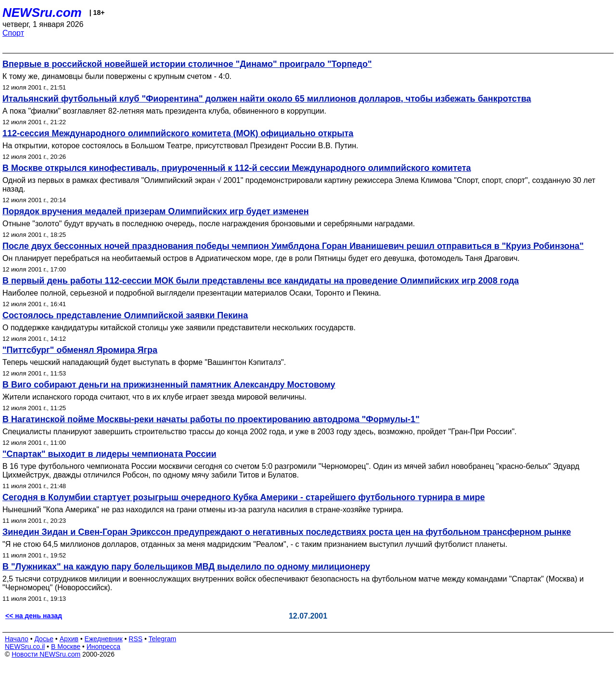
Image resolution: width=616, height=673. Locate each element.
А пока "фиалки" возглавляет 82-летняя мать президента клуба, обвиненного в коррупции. (164, 111)
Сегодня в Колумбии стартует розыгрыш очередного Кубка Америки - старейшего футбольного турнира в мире (244, 497)
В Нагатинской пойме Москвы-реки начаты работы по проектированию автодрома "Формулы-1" (211, 419)
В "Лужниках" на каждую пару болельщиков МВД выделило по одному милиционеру (186, 567)
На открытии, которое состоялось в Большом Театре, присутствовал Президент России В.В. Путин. (180, 146)
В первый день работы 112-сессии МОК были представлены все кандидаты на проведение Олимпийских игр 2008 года (261, 281)
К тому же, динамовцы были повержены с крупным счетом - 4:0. (117, 76)
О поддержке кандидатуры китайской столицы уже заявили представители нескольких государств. (179, 328)
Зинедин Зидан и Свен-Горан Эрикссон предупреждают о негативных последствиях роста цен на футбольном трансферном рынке (287, 532)
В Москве (66, 647)
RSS (135, 639)
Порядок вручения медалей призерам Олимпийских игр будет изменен (156, 211)
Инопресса (104, 647)
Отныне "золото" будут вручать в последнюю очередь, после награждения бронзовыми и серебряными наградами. (209, 224)
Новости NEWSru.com (46, 654)
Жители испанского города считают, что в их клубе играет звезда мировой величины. (154, 397)
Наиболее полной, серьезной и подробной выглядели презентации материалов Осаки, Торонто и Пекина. (192, 293)
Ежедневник (104, 639)
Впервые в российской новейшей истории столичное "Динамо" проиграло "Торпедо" (187, 64)
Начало (17, 639)
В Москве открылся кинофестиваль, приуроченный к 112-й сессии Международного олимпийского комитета (237, 168)
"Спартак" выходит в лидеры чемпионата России (109, 454)
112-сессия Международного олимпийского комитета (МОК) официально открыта (178, 133)
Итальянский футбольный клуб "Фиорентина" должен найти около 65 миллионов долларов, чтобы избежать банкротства (267, 99)
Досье (44, 639)
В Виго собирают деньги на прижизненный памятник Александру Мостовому (169, 385)
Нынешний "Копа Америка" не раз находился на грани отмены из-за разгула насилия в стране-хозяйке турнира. (203, 510)
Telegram (163, 639)
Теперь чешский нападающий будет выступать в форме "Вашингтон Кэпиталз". (144, 362)
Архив (69, 639)
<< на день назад (34, 616)
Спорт (13, 33)
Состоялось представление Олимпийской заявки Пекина (125, 315)
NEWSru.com (42, 13)
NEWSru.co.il (25, 647)
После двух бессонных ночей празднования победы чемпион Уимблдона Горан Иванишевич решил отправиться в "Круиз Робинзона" (293, 246)
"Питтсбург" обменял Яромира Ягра (80, 350)
